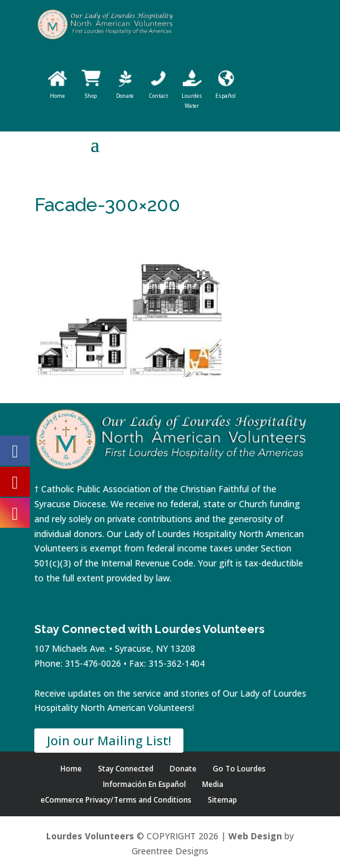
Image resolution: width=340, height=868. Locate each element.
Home (71, 769)
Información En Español (144, 784)
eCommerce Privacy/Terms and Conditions (116, 800)
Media (213, 784)
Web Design (255, 836)
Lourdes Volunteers (90, 836)
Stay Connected (126, 769)
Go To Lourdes (239, 769)
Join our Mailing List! (109, 741)
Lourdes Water (192, 96)
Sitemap (222, 800)
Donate (183, 769)
